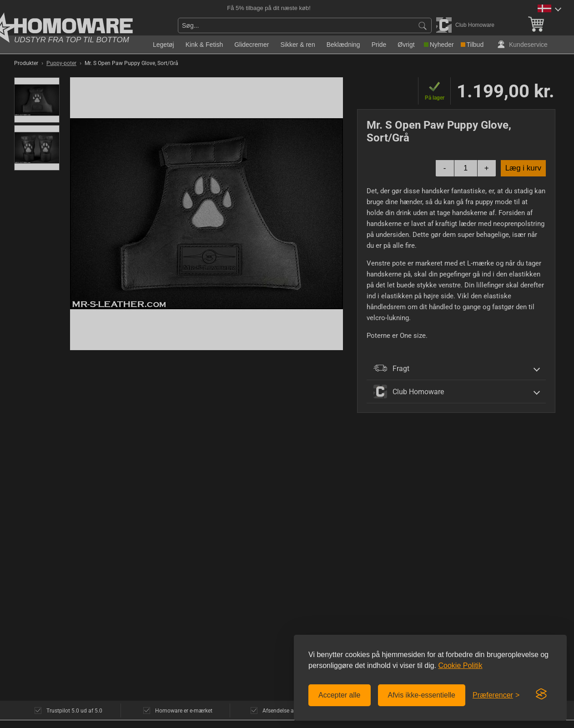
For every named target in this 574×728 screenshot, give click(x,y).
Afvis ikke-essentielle (422, 695)
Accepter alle (340, 695)
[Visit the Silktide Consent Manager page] (541, 694)
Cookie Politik (460, 665)
